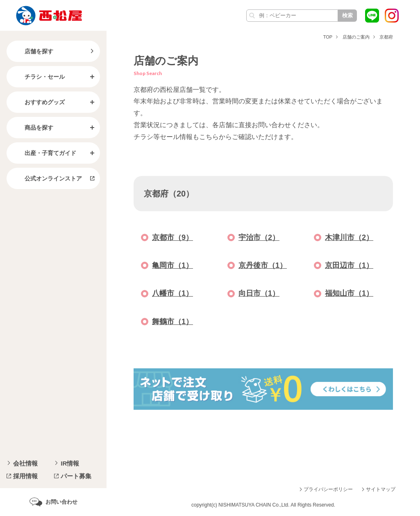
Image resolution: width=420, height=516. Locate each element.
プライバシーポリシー (328, 489)
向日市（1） (259, 293)
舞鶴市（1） (173, 322)
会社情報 (25, 463)
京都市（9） (173, 237)
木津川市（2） (349, 237)
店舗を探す (32, 51)
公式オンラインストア (47, 178)
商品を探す (32, 128)
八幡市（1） (173, 293)
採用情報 (25, 476)
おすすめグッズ (38, 102)
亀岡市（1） (173, 265)
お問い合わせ (61, 502)
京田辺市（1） (349, 265)
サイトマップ (381, 489)
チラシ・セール (38, 77)
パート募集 (76, 476)
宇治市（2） (259, 237)
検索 (347, 15)
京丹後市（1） (263, 265)
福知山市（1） (349, 293)
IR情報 (70, 463)
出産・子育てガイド (44, 153)
